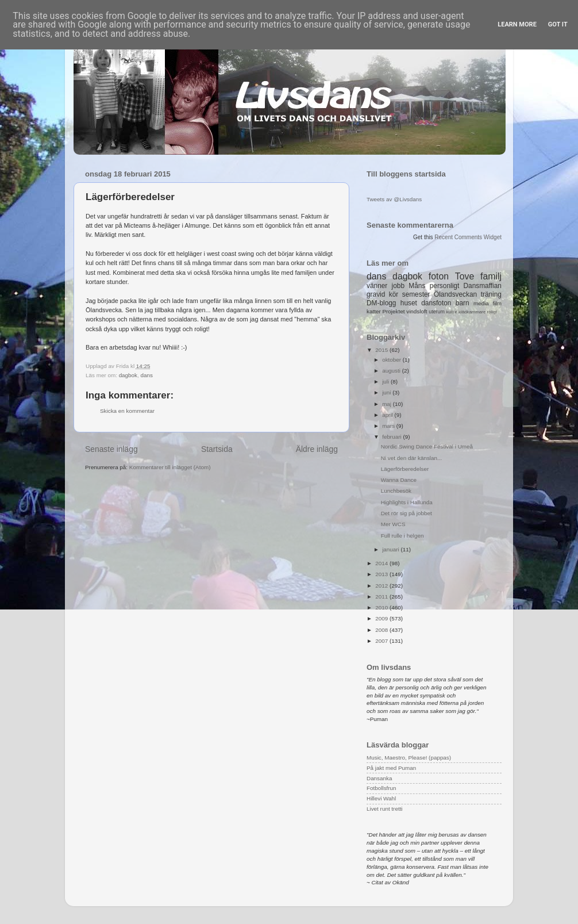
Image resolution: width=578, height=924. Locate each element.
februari (392, 437)
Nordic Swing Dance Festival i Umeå (427, 446)
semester (416, 294)
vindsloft (417, 311)
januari (391, 549)
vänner (377, 286)
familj (491, 276)
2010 (382, 607)
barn (463, 303)
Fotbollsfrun (382, 788)
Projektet (393, 311)
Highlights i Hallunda (407, 502)
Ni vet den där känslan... (412, 458)
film (497, 303)
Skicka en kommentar (127, 411)
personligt (445, 286)
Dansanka (379, 778)
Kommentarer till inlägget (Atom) (170, 467)
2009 (382, 618)
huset (409, 303)
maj (388, 404)
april (388, 415)
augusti (392, 371)
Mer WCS (393, 524)
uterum (437, 312)
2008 (382, 630)
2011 (382, 597)
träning (491, 294)
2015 (382, 350)
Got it (558, 24)
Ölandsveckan (455, 294)
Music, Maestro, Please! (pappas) (409, 758)
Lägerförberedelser (405, 469)
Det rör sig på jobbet (406, 513)
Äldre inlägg (317, 449)
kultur (451, 312)
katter (374, 311)
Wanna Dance (399, 480)
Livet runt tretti (385, 809)
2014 (382, 563)
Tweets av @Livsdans (394, 199)
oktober (392, 360)
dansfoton (436, 303)
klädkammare (472, 312)
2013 (382, 574)
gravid (376, 294)
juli (386, 382)
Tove (465, 276)
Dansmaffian (483, 286)
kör (394, 294)
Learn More (517, 24)
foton (439, 276)
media (481, 303)
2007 (382, 641)
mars (389, 426)
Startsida (217, 449)
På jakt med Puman (391, 768)
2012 (382, 586)
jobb (398, 286)
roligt (492, 312)
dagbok (128, 375)
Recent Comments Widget (468, 237)
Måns (417, 286)
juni (387, 392)
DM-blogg (381, 303)
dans (147, 375)
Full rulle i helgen (402, 536)
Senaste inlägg (111, 449)
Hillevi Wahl (381, 798)
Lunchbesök (396, 491)
